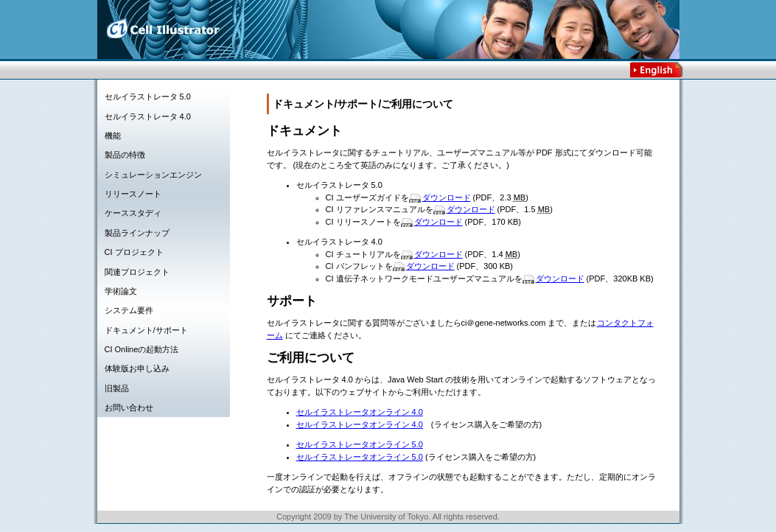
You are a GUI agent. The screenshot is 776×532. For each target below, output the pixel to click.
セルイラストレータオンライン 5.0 (360, 444)
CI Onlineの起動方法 (142, 349)
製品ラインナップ (137, 233)
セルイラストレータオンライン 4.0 (360, 412)
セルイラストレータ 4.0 (148, 116)
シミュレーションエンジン (153, 175)
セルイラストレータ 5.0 (148, 97)
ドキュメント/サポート (146, 330)
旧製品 (117, 388)
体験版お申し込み (137, 368)
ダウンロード (447, 197)
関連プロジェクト (137, 272)
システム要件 (129, 310)
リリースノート (133, 194)
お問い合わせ (129, 407)
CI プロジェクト (134, 252)
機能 (113, 136)
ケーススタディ (133, 213)
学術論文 (121, 291)
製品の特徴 (125, 155)
